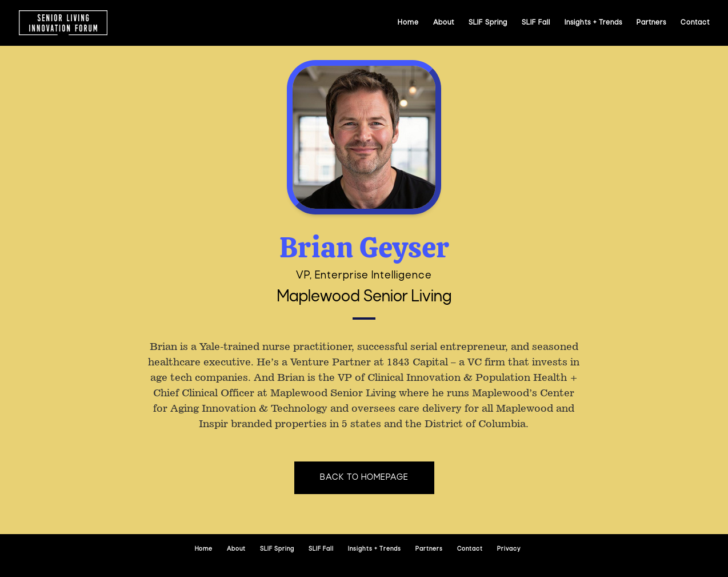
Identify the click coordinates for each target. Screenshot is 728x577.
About (444, 23)
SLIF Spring (488, 23)
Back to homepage (364, 477)
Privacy (509, 549)
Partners (651, 23)
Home (408, 23)
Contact (695, 23)
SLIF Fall (536, 23)
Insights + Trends (593, 23)
